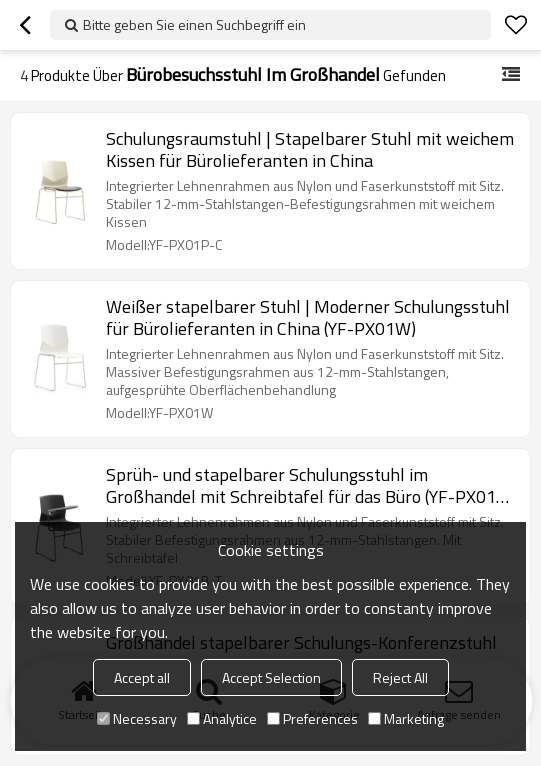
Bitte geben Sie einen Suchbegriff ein (194, 24)
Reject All (400, 677)
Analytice (222, 718)
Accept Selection (271, 677)
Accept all (142, 677)
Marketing (406, 718)
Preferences (312, 718)
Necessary (137, 718)
